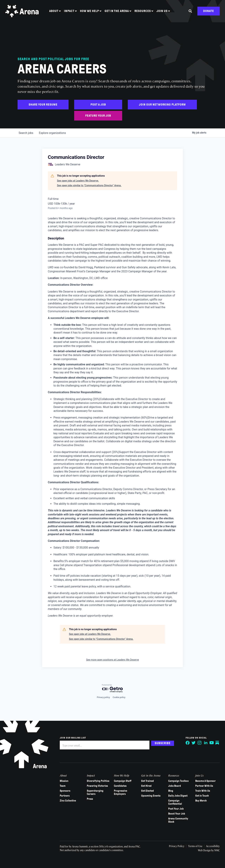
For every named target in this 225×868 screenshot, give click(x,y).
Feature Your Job (98, 116)
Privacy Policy (177, 846)
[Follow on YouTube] (212, 743)
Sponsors (65, 791)
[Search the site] (190, 11)
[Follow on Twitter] (194, 743)
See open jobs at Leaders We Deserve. (78, 181)
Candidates (120, 786)
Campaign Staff (123, 781)
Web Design (205, 850)
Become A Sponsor (205, 781)
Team (63, 786)
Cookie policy (119, 697)
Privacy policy (103, 697)
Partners (65, 796)
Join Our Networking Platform (162, 105)
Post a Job (98, 105)
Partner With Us (204, 786)
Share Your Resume (43, 105)
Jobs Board (175, 786)
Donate (209, 11)
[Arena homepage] (22, 11)
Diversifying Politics (98, 781)
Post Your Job (176, 809)
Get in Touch (202, 796)
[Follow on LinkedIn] (206, 743)
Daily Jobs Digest (178, 796)
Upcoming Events (151, 796)
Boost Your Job (177, 814)
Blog (171, 791)
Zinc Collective (68, 801)
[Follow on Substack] (218, 743)
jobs (26, 133)
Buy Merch (201, 801)
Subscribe (163, 743)
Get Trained (147, 781)
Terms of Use (195, 846)
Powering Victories (97, 786)
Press (90, 799)
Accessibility (213, 846)
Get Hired (146, 786)
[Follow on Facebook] (188, 743)
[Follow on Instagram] (200, 743)
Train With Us (203, 791)
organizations (52, 133)
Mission (64, 781)
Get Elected (147, 791)
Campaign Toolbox (178, 781)
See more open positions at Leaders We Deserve (112, 660)
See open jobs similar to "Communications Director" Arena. (89, 185)
